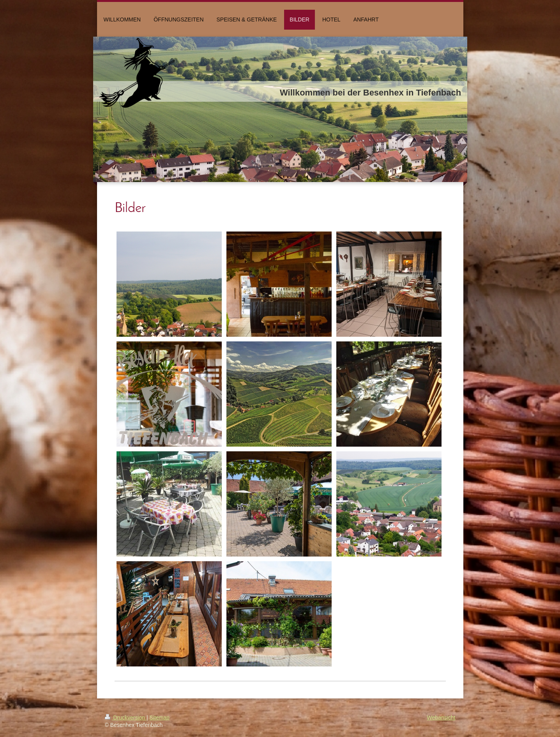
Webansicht (441, 718)
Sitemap (160, 718)
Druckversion (126, 718)
